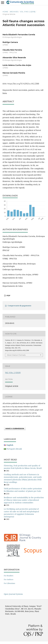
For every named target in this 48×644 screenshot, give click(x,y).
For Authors (9, 579)
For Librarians (9, 583)
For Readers (9, 576)
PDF (8, 296)
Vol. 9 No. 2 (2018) (28, 12)
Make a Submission (15, 428)
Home (5, 12)
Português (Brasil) (14, 449)
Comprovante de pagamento (19, 306)
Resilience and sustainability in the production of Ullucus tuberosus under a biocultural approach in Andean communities (24, 500)
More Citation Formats (16, 355)
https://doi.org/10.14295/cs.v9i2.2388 (23, 84)
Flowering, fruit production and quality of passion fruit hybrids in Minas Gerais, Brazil (23, 467)
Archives (14, 12)
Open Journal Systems (13, 594)
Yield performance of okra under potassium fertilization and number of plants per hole (23, 490)
